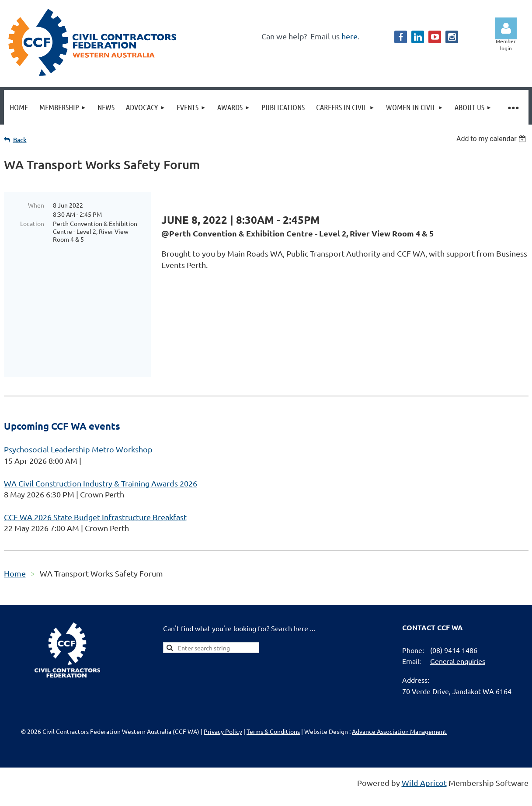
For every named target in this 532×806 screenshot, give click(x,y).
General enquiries (458, 636)
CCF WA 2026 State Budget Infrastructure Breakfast (95, 492)
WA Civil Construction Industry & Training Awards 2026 (101, 458)
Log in (506, 28)
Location (32, 223)
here (349, 36)
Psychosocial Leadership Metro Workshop (78, 424)
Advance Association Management (399, 706)
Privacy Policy (223, 706)
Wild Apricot (424, 758)
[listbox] (492, 139)
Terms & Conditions (273, 706)
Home (15, 548)
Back (20, 140)
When (36, 205)
